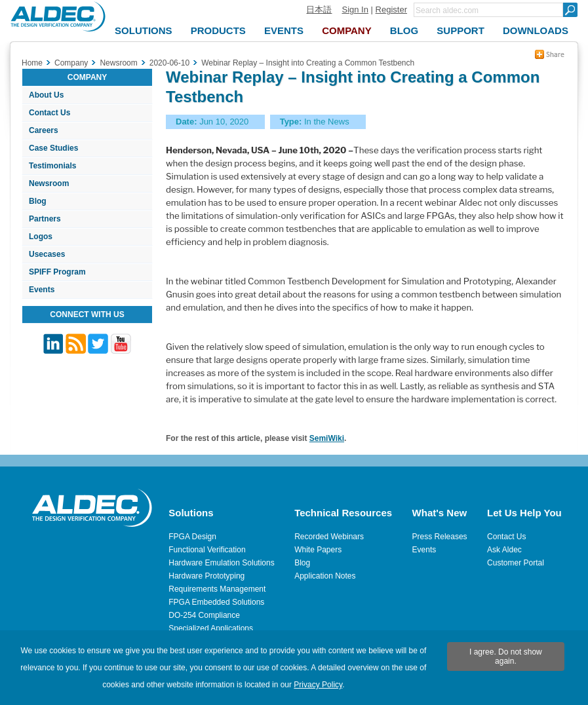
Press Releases (440, 537)
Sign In (355, 10)
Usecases (47, 254)
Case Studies (53, 148)
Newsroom (49, 183)
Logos (41, 237)
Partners (45, 219)
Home (32, 63)
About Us (46, 95)
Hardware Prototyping (206, 576)
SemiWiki (327, 438)
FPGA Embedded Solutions (216, 602)
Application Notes (325, 576)
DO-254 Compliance (204, 615)
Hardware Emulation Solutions (221, 563)
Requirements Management (217, 589)
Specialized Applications (211, 628)
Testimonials (52, 166)
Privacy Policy (318, 685)
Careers (44, 130)
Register (391, 10)
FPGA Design (192, 537)
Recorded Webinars (329, 537)
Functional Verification (207, 550)
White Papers (318, 550)
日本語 (319, 10)
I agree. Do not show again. (506, 657)
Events (42, 290)
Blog (38, 201)
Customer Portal (516, 563)
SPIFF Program (57, 272)
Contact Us (49, 113)
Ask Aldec (504, 550)
